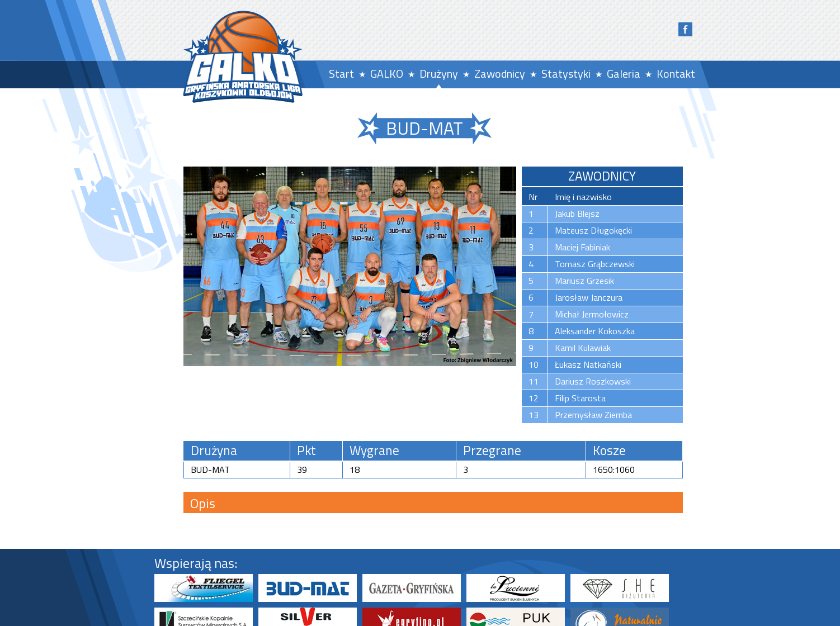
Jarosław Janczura (589, 297)
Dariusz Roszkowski (593, 381)
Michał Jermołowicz (592, 314)
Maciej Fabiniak (582, 247)
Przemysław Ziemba (593, 415)
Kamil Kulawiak (583, 348)
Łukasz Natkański (588, 364)
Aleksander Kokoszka (595, 331)
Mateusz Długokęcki (593, 230)
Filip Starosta (580, 398)
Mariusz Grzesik (584, 281)
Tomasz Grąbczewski (595, 264)
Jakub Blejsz (577, 214)
